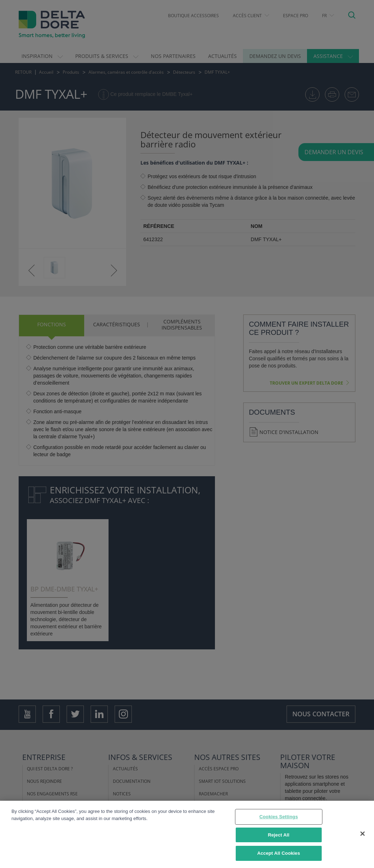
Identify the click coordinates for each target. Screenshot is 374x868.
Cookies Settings (279, 818)
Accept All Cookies (279, 855)
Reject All (279, 836)
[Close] (363, 835)
